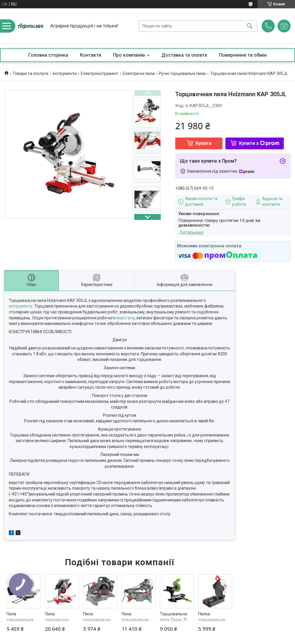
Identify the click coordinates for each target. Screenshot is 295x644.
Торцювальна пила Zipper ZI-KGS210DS (174, 620)
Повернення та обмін (243, 55)
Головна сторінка (48, 55)
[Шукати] (250, 26)
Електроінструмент (100, 73)
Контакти (91, 55)
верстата (126, 318)
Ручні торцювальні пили (182, 73)
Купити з (259, 143)
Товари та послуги (31, 73)
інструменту (21, 306)
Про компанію (129, 55)
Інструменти (65, 73)
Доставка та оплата (184, 55)
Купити (204, 143)
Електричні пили (139, 73)
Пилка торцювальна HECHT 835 (212, 620)
